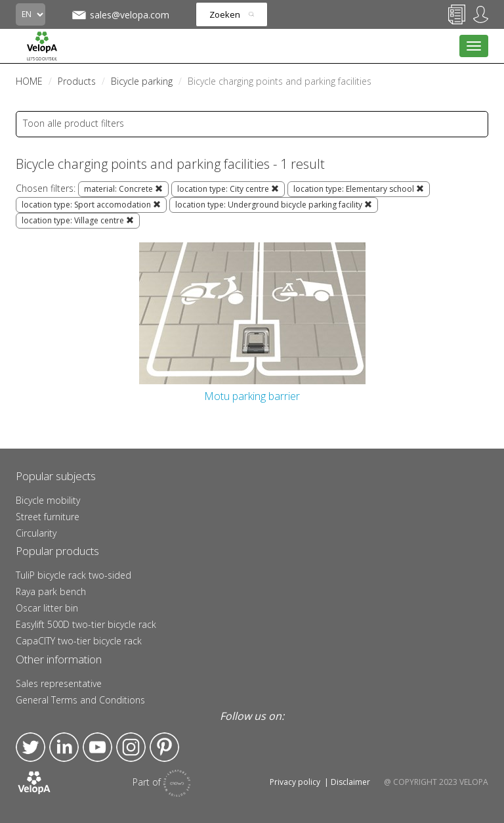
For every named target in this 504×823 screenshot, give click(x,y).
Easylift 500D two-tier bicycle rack (86, 624)
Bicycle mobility (48, 500)
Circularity (36, 533)
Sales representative (59, 683)
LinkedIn (64, 747)
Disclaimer (350, 782)
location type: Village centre (78, 220)
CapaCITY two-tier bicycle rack (79, 641)
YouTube (97, 747)
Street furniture (48, 517)
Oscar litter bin (47, 608)
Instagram (131, 747)
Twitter (31, 747)
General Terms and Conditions (80, 700)
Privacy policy (295, 782)
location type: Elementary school (359, 189)
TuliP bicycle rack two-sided (73, 575)
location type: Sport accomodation (91, 205)
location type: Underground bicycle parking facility (274, 205)
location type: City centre (228, 189)
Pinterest (164, 747)
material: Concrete (123, 189)
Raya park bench (51, 591)
